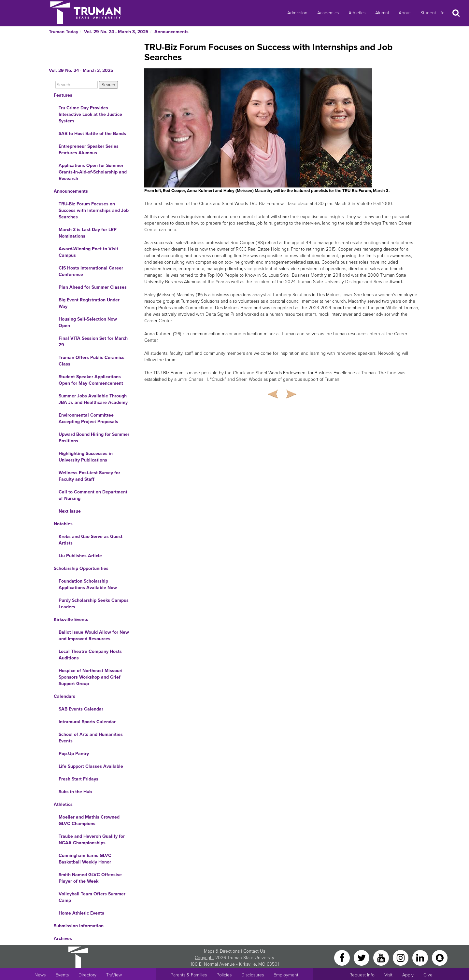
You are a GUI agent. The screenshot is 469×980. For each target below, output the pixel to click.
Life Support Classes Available (91, 766)
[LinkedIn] (421, 957)
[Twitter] (362, 957)
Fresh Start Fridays (78, 779)
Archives (63, 939)
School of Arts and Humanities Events (91, 738)
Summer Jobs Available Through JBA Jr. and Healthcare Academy (93, 399)
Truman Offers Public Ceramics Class (92, 361)
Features (63, 95)
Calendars (64, 696)
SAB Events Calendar (81, 709)
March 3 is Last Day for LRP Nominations (88, 233)
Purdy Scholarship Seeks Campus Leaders (94, 604)
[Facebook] (343, 957)
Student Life (433, 13)
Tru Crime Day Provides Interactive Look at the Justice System (90, 114)
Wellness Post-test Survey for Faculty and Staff (89, 476)
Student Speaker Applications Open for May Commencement (91, 380)
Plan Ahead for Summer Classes (93, 287)
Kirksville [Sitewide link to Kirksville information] (248, 964)
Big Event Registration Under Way (89, 303)
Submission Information (79, 926)
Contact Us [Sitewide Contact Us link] (254, 951)
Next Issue (70, 511)
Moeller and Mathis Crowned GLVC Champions (89, 820)
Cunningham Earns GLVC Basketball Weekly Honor (85, 859)
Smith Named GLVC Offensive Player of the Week (90, 878)
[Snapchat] (440, 957)
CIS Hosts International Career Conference (91, 271)
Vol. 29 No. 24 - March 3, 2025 (116, 32)
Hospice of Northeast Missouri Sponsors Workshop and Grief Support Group (91, 677)
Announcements (171, 32)
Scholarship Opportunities (81, 568)
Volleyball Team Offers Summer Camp (92, 897)
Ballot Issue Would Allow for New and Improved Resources (94, 635)
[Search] (77, 85)
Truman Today (64, 32)
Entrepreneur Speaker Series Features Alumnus (89, 150)
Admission (297, 13)
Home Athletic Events (81, 913)
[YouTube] (382, 957)
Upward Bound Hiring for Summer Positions (94, 438)
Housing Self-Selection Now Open (88, 322)
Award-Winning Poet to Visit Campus (88, 252)
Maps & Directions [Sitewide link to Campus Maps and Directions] (222, 951)
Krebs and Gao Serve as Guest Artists (91, 540)
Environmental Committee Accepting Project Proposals (88, 418)
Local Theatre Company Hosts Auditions (90, 655)
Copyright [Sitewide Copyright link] (204, 958)
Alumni (382, 13)
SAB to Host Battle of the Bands (92, 134)
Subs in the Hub (75, 792)
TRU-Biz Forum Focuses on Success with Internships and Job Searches (94, 210)
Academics (328, 13)
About (405, 13)
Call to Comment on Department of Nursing (93, 495)
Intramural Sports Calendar (87, 722)
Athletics (357, 13)
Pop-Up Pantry (74, 754)
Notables (63, 524)
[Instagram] (401, 957)
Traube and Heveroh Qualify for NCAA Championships (92, 840)
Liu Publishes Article (80, 556)
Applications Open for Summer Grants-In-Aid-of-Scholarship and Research (93, 172)
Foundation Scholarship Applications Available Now (88, 584)
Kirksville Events (71, 620)
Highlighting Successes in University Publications (86, 457)
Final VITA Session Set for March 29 (93, 342)
